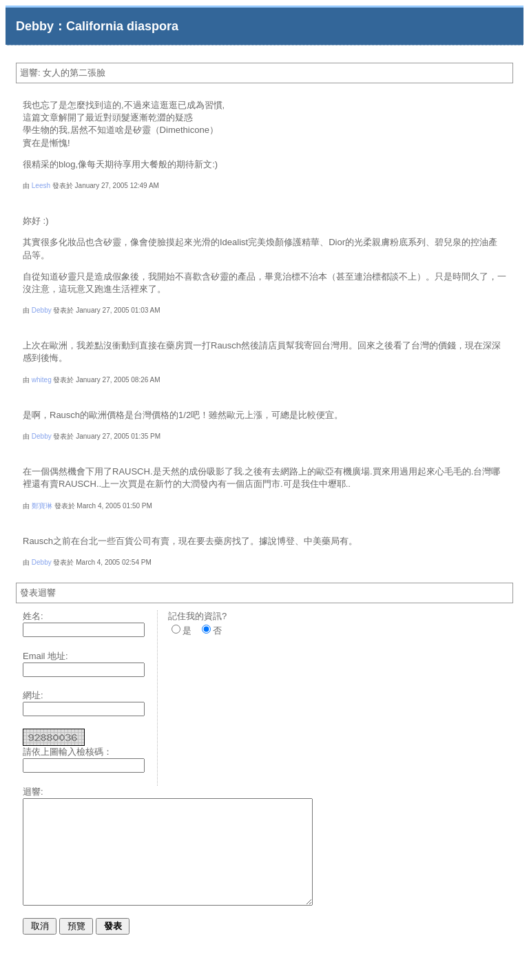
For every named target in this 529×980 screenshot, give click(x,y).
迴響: (33, 792)
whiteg (42, 380)
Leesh (41, 186)
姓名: (33, 616)
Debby (42, 310)
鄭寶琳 (42, 506)
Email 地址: (45, 656)
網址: (33, 695)
